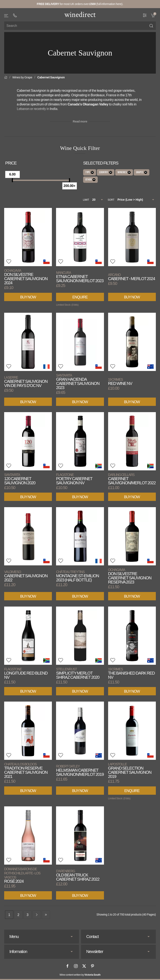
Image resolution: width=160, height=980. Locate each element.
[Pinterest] (92, 966)
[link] (153, 15)
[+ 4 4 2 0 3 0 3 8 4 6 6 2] (15, 15)
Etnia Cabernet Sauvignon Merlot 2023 (80, 277)
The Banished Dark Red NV (131, 673)
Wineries (124, 172)
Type (90, 172)
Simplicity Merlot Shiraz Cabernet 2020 (78, 673)
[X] (84, 966)
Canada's (75, 104)
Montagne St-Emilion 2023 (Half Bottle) (77, 576)
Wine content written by (80, 975)
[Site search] (80, 26)
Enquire (80, 297)
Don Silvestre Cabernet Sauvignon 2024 (26, 277)
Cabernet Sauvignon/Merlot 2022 (132, 479)
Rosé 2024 (22, 875)
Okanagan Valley (96, 104)
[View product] (28, 237)
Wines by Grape (22, 77)
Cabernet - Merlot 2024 (132, 277)
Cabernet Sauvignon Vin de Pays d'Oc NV (26, 382)
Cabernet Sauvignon (51, 77)
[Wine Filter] (145, 15)
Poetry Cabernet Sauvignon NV (74, 479)
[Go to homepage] (80, 14)
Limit (86, 200)
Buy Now (28, 297)
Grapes (142, 172)
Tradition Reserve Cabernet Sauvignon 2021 (26, 771)
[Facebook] (67, 966)
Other (90, 180)
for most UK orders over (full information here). (80, 4)
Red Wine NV (120, 382)
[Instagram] (76, 966)
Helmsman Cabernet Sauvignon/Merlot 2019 (80, 771)
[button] (6, 16)
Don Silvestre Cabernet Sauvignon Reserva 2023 (130, 576)
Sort (111, 200)
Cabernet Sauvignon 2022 (26, 576)
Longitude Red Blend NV (26, 673)
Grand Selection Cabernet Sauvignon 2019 (130, 771)
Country (106, 172)
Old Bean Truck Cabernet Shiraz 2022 (78, 875)
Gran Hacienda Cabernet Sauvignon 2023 (78, 382)
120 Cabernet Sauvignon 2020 (20, 479)
